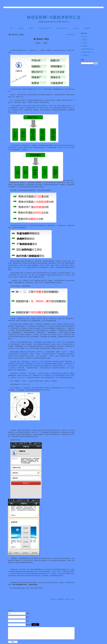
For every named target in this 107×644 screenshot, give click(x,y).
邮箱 (18, 617)
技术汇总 (76, 28)
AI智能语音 (87, 28)
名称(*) (19, 613)
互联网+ (85, 43)
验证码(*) (29, 625)
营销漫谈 (21, 28)
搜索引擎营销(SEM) (45, 28)
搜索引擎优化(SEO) (62, 28)
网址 (18, 621)
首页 (11, 28)
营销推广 (31, 28)
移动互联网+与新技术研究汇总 (54, 17)
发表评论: (11, 610)
